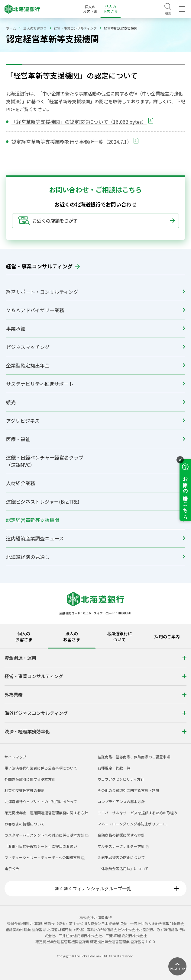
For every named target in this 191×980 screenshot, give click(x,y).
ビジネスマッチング (95, 347)
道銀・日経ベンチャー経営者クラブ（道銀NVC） (95, 461)
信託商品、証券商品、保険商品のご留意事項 (134, 757)
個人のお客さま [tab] (24, 636)
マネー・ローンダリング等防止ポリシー (132, 824)
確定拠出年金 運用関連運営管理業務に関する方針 (46, 813)
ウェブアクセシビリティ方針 (121, 779)
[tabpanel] (95, 696)
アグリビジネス (95, 421)
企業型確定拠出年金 (95, 365)
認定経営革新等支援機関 (95, 520)
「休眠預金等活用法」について (123, 868)
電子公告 (12, 868)
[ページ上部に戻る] (177, 966)
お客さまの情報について (24, 824)
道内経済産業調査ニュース (95, 538)
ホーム (11, 28)
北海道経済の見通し (95, 557)
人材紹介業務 (95, 483)
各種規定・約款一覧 (114, 768)
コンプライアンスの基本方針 (121, 801)
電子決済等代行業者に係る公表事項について (41, 768)
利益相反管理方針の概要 (24, 790)
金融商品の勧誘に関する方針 (121, 835)
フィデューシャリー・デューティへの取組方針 (45, 857)
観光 (95, 402)
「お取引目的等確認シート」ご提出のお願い (41, 846)
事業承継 (95, 328)
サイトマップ (15, 757)
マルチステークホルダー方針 (123, 846)
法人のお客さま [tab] (72, 636)
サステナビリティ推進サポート (95, 384)
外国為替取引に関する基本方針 (30, 779)
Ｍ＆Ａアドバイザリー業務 (95, 310)
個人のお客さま (90, 9)
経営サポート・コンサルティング (95, 292)
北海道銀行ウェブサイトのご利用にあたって (41, 801)
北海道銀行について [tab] (119, 636)
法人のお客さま (111, 9)
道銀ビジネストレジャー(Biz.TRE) (95, 501)
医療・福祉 (95, 439)
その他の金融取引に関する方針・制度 (128, 790)
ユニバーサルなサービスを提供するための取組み (138, 813)
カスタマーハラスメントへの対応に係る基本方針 (47, 835)
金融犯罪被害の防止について (121, 857)
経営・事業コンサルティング (75, 28)
